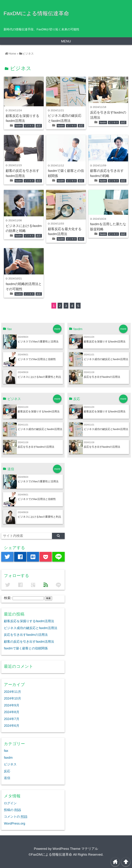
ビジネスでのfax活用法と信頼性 (37, 359)
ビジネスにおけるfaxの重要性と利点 (39, 377)
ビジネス (29, 126)
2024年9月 (11, 705)
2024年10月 (12, 698)
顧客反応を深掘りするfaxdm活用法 (105, 341)
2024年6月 (11, 726)
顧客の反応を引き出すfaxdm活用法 (29, 642)
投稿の (12, 810)
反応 (39, 126)
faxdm (19, 126)
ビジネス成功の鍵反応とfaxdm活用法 (106, 359)
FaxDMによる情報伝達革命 (36, 13)
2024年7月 (11, 719)
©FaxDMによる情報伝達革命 (50, 854)
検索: (8, 598)
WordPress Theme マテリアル (75, 849)
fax (6, 751)
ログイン (10, 803)
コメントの (16, 817)
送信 (7, 778)
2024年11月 (12, 692)
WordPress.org (14, 823)
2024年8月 (11, 712)
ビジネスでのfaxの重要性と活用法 (38, 341)
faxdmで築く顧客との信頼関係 (26, 648)
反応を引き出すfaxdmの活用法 (102, 377)
